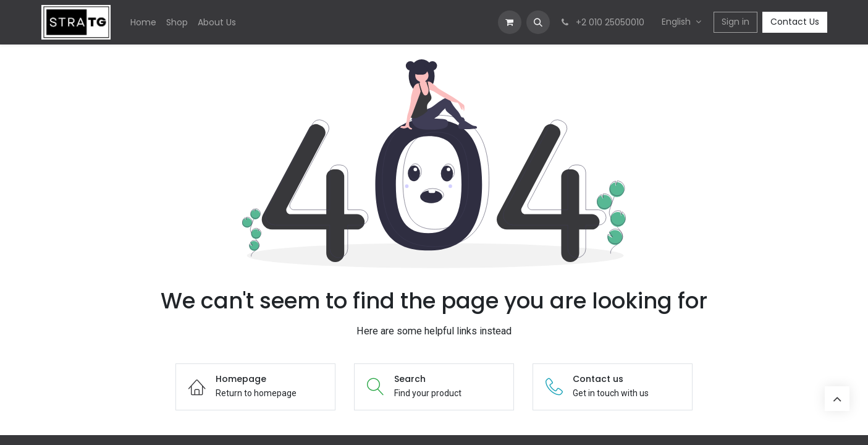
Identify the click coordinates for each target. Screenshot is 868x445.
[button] (538, 22)
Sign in (735, 22)
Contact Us (795, 22)
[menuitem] (143, 23)
